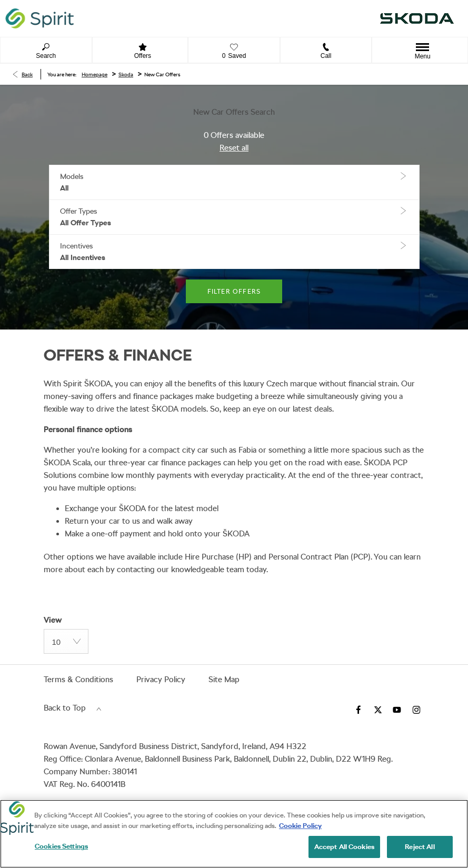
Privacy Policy (161, 680)
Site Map (224, 680)
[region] (234, 834)
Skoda (126, 74)
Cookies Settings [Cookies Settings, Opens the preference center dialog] (61, 846)
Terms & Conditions (78, 680)
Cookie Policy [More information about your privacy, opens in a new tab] (300, 826)
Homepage (94, 74)
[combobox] (66, 641)
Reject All (420, 847)
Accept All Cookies (344, 847)
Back (27, 74)
